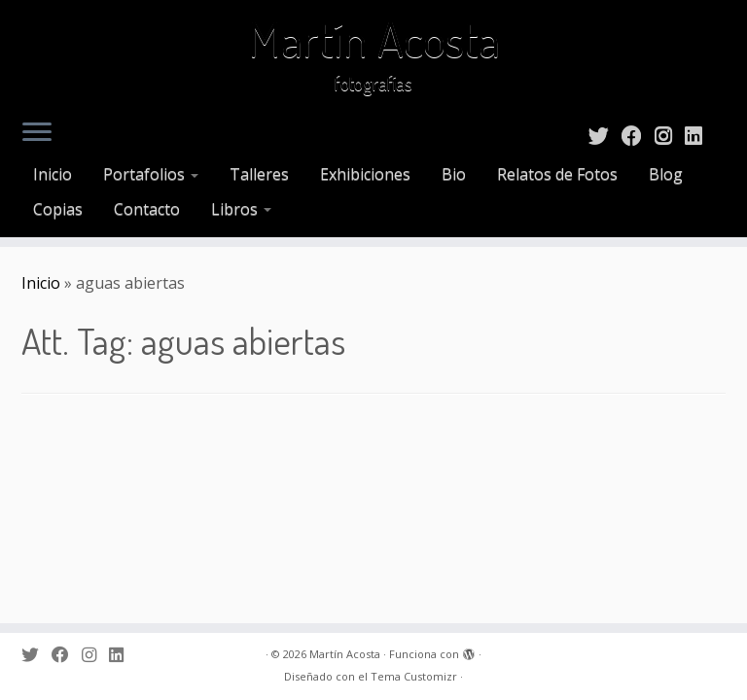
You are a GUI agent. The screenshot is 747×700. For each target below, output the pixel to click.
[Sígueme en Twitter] (605, 135)
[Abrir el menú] (37, 133)
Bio (454, 174)
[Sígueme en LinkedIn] (700, 135)
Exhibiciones (365, 174)
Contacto (147, 209)
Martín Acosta (374, 39)
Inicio (53, 174)
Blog (666, 174)
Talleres (259, 174)
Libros (241, 209)
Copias (58, 209)
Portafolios (151, 174)
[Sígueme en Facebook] (638, 135)
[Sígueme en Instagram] (670, 135)
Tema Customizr (414, 676)
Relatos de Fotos (557, 174)
